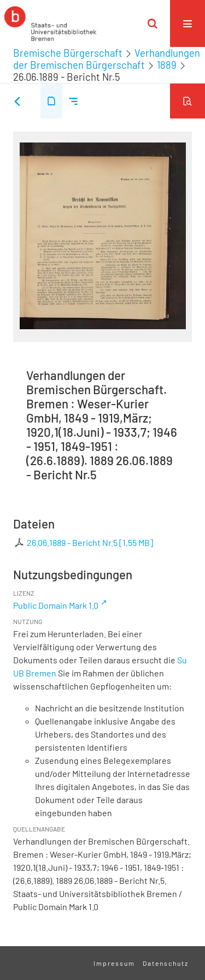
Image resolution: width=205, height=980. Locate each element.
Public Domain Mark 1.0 (56, 605)
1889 (167, 65)
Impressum (114, 963)
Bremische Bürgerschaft (68, 53)
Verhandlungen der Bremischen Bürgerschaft (107, 59)
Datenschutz (166, 963)
